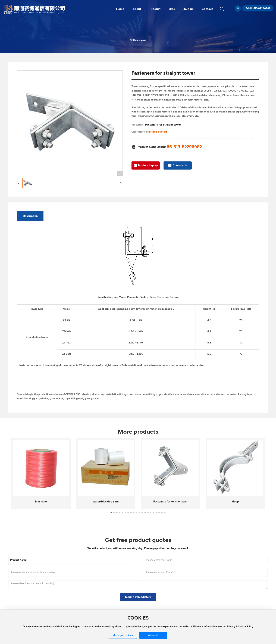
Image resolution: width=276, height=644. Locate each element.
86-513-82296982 (184, 147)
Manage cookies (123, 635)
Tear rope (41, 501)
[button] (111, 512)
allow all (153, 635)
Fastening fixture (157, 132)
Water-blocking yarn (106, 501)
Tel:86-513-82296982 (258, 8)
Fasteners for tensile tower (170, 501)
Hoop (235, 501)
